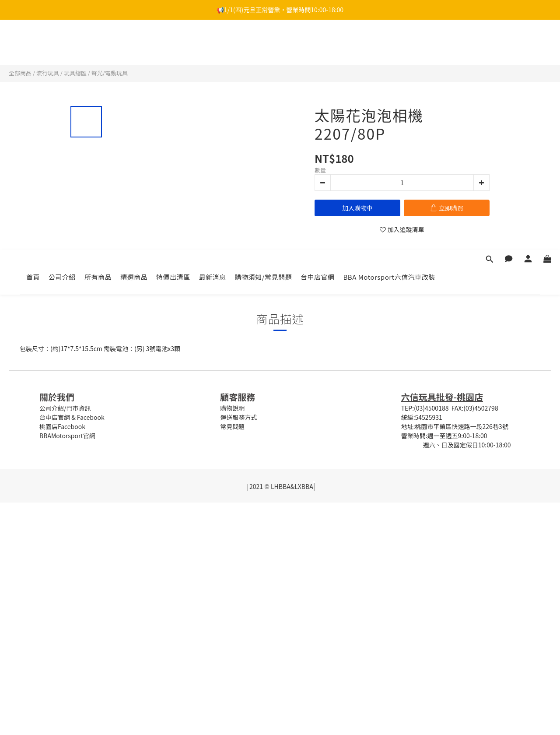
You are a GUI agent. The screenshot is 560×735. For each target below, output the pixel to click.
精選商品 (134, 47)
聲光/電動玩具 (110, 73)
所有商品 (98, 47)
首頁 (33, 47)
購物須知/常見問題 (263, 47)
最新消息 (213, 47)
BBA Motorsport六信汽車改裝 (389, 47)
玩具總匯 (75, 73)
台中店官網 (318, 47)
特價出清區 (173, 47)
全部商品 (20, 73)
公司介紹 (62, 47)
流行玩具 (48, 73)
